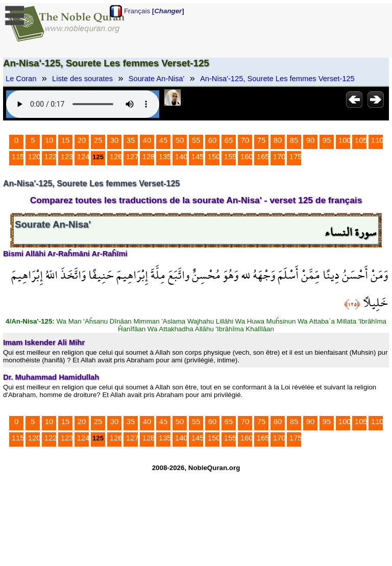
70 (245, 140)
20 (82, 140)
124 (83, 157)
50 (180, 140)
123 (67, 157)
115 (18, 157)
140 (181, 157)
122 (51, 157)
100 (345, 140)
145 (198, 157)
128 (149, 157)
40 (147, 140)
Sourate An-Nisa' (157, 79)
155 (230, 157)
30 (114, 140)
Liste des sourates (82, 79)
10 (49, 140)
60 (212, 140)
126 (116, 157)
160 (247, 157)
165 (263, 157)
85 (294, 140)
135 (165, 157)
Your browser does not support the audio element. (83, 104)
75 (261, 140)
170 (279, 157)
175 (296, 157)
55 (196, 140)
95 (327, 140)
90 (310, 140)
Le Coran (21, 79)
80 (278, 140)
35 (131, 140)
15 (65, 140)
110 (377, 140)
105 (361, 140)
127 (132, 157)
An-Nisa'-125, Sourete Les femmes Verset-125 (277, 79)
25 (98, 140)
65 (229, 140)
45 (163, 140)
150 (214, 157)
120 (34, 157)
